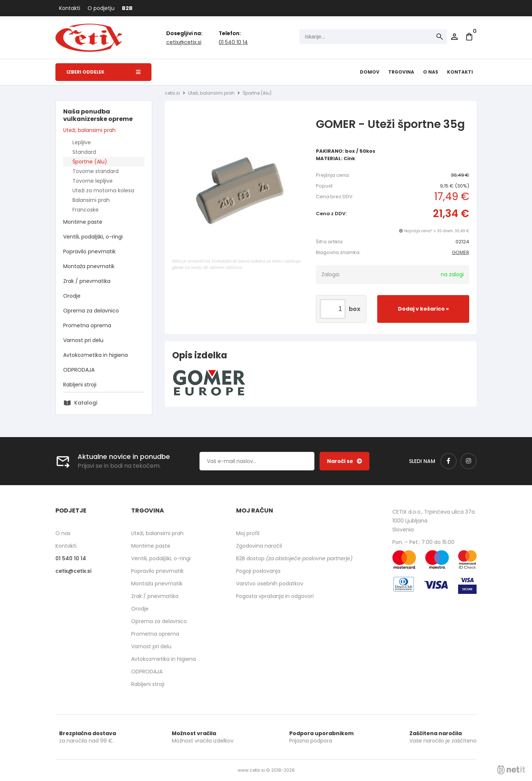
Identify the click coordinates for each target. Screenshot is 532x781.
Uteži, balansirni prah (89, 130)
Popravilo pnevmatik (89, 251)
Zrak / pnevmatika (87, 281)
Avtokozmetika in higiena (96, 355)
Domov (370, 72)
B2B (127, 8)
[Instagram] (468, 461)
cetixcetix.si (184, 42)
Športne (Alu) (90, 162)
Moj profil (248, 533)
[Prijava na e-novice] (345, 461)
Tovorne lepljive (93, 181)
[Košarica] (469, 37)
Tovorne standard (96, 171)
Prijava (454, 37)
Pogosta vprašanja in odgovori (275, 596)
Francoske (86, 210)
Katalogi (86, 403)
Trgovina (401, 72)
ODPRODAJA (79, 370)
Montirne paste (83, 222)
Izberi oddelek (103, 72)
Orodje (72, 296)
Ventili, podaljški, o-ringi (93, 237)
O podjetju (101, 8)
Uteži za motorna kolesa (103, 190)
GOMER (461, 252)
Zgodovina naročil (259, 546)
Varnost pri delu (83, 340)
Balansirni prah (91, 200)
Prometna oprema (87, 325)
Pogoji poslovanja (258, 571)
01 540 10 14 (233, 42)
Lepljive (82, 142)
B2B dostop (294, 558)
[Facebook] (449, 461)
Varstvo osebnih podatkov (270, 584)
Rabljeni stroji (80, 385)
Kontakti (70, 8)
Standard (84, 152)
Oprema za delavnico (91, 311)
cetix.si (172, 93)
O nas (431, 72)
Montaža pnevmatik (89, 266)
